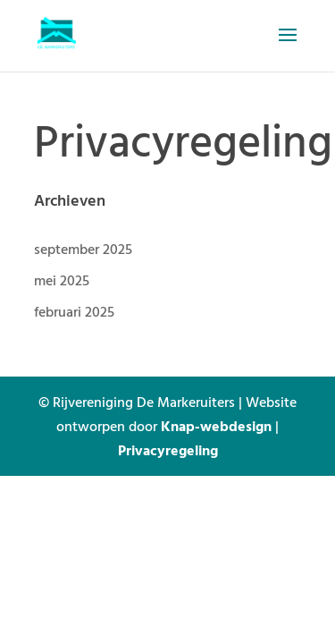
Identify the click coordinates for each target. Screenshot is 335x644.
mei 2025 (62, 280)
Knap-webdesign (216, 426)
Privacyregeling (168, 450)
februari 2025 (74, 311)
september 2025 (83, 249)
